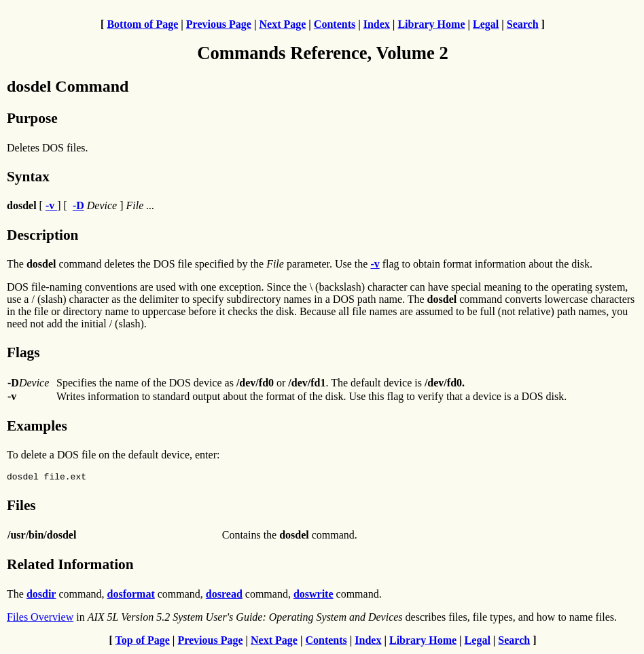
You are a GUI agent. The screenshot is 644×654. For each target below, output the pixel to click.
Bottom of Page (142, 24)
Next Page (282, 24)
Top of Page (143, 642)
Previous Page (219, 24)
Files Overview (40, 619)
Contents (335, 24)
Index (377, 24)
